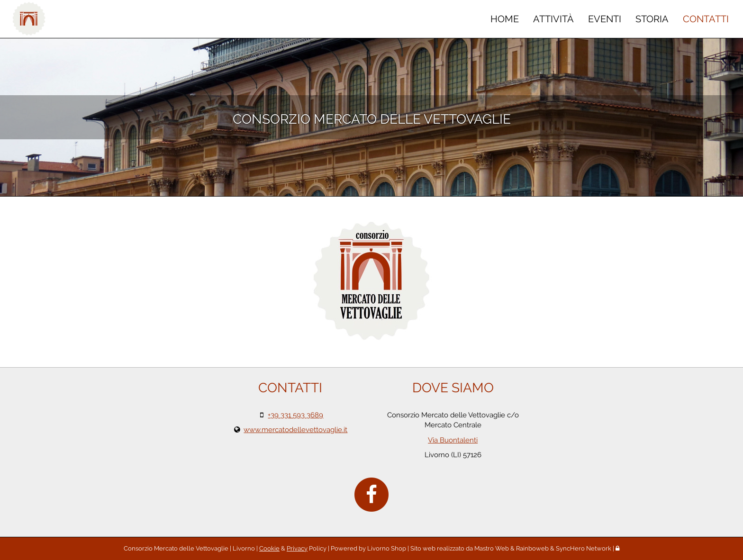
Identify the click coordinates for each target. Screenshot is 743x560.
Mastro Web (492, 548)
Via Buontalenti (453, 440)
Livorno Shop (387, 548)
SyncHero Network (584, 548)
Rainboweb (532, 548)
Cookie (269, 548)
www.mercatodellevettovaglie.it (295, 430)
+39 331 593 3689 (295, 415)
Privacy (297, 548)
